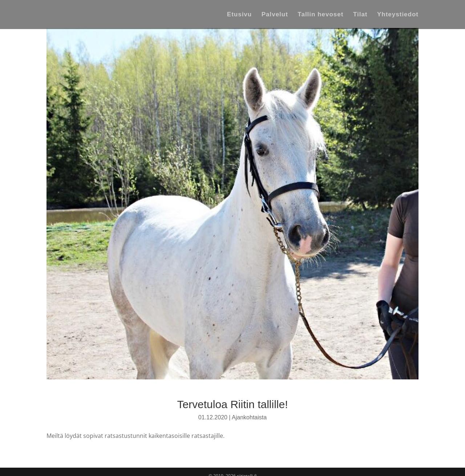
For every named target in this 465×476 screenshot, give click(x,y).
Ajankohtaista (249, 417)
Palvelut (275, 15)
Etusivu (239, 15)
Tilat (360, 15)
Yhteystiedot (398, 15)
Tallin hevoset (320, 15)
